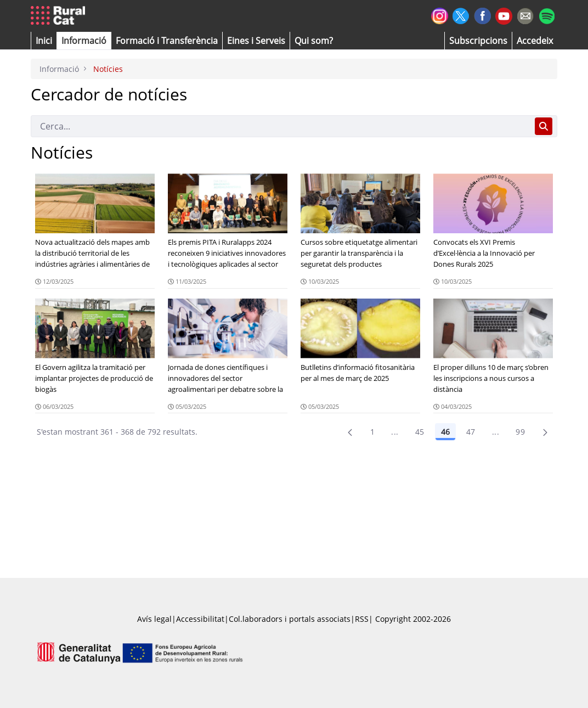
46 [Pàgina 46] (445, 432)
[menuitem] (167, 41)
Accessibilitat (200, 619)
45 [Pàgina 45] (420, 432)
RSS (362, 619)
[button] (44, 41)
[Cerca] (281, 126)
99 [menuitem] (520, 432)
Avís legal (154, 619)
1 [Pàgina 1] (372, 432)
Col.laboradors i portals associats (290, 619)
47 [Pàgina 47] (471, 432)
